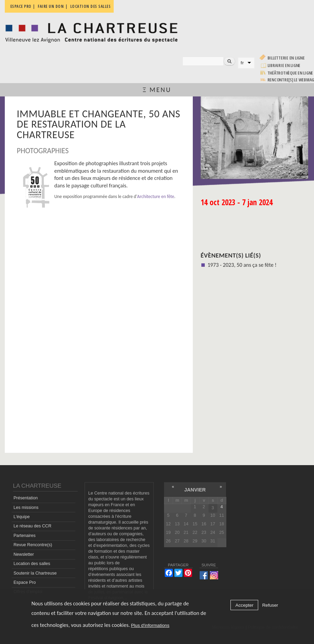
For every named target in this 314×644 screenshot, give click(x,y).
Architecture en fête (156, 196)
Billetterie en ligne (286, 58)
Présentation (26, 498)
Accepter (245, 605)
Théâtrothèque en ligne (290, 73)
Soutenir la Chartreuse (35, 573)
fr (242, 63)
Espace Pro (24, 582)
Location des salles (32, 564)
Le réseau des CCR (32, 526)
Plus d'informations (150, 625)
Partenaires (24, 536)
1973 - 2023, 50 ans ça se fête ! (242, 265)
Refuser (270, 605)
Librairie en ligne (284, 65)
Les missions (26, 508)
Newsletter (24, 554)
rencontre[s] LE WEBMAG (291, 80)
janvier (195, 490)
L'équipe (21, 517)
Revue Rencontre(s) (33, 545)
